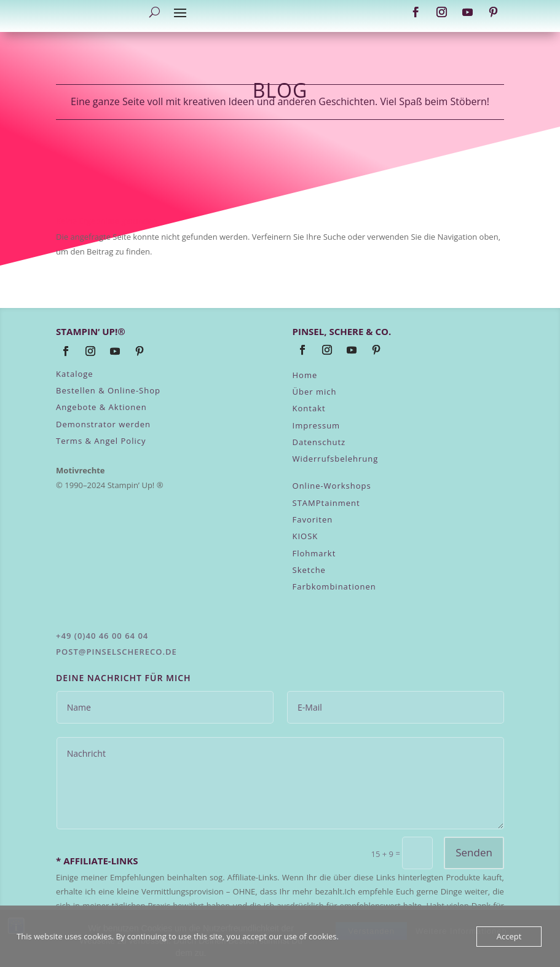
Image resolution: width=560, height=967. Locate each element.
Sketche (309, 570)
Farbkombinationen (334, 586)
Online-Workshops (332, 486)
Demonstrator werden (103, 424)
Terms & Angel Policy (101, 441)
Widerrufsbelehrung (336, 459)
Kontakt (309, 408)
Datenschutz (319, 442)
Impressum (317, 425)
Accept (509, 936)
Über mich (315, 392)
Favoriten (313, 519)
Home (305, 375)
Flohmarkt (314, 553)
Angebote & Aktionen (101, 407)
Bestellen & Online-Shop (108, 390)
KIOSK (306, 536)
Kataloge (75, 374)
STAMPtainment (326, 503)
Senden (474, 852)
